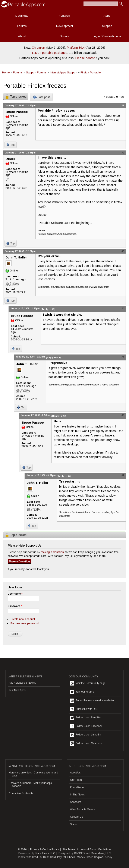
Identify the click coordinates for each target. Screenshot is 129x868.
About (22, 36)
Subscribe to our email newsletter (92, 701)
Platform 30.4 (76, 48)
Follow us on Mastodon (86, 744)
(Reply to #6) (64, 476)
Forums (22, 26)
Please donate (85, 58)
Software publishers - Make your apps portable (30, 785)
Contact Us (76, 817)
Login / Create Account (107, 36)
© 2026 (22, 849)
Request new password (25, 623)
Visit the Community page (88, 683)
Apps (107, 16)
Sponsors (75, 802)
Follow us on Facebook (86, 726)
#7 (123, 475)
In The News (77, 795)
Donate (64, 36)
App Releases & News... (23, 683)
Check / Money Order (80, 857)
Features (64, 16)
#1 (123, 105)
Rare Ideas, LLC (45, 853)
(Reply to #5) (59, 416)
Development (64, 26)
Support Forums (36, 72)
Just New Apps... (18, 690)
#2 (123, 153)
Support (107, 26)
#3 (123, 251)
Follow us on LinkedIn (86, 735)
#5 (123, 357)
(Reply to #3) (48, 309)
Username (15, 594)
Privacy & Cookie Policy (45, 849)
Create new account (23, 619)
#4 (123, 308)
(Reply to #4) (53, 357)
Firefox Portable (91, 72)
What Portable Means (82, 810)
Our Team (76, 780)
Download (22, 16)
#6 (123, 415)
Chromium (39, 48)
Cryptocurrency (103, 857)
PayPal (62, 857)
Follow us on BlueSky (85, 718)
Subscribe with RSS (84, 709)
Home (6, 72)
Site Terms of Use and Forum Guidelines (87, 849)
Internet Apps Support (64, 72)
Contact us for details (21, 794)
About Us (75, 773)
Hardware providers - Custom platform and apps (33, 774)
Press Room (77, 787)
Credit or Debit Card (44, 857)
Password (15, 606)
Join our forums (82, 692)
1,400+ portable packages (49, 53)
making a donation (52, 552)
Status (74, 824)
